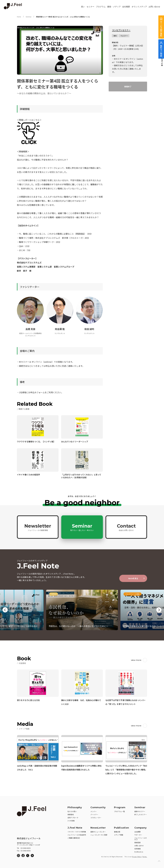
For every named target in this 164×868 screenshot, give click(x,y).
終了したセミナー (141, 814)
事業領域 (71, 814)
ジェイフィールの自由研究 (77, 835)
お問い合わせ (154, 7)
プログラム (101, 7)
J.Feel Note (75, 828)
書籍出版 (117, 832)
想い (83, 7)
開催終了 (128, 87)
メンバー (94, 811)
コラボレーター (96, 818)
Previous (5, 610)
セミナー (90, 7)
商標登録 (137, 842)
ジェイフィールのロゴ (141, 839)
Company (141, 828)
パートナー (94, 814)
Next (159, 610)
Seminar (29, 17)
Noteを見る (133, 578)
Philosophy (75, 807)
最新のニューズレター (98, 832)
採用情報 (137, 849)
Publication (122, 828)
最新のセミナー (140, 811)
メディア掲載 (119, 835)
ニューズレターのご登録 (99, 835)
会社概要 (126, 7)
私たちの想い (72, 811)
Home (19, 17)
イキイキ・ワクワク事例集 (77, 832)
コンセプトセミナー (121, 30)
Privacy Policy (137, 857)
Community (98, 807)
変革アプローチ (73, 818)
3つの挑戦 (71, 821)
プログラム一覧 (119, 811)
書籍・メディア (114, 7)
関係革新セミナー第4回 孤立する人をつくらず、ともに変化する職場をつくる (63, 17)
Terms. (145, 857)
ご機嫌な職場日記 (74, 838)
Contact (126, 527)
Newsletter (38, 527)
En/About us (139, 852)
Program (120, 807)
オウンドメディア (139, 7)
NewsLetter (98, 828)
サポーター (138, 835)
